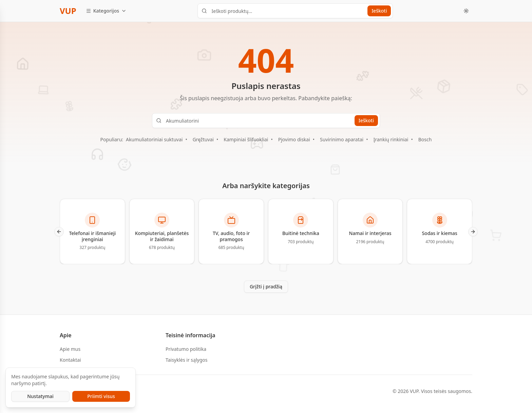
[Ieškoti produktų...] (295, 11)
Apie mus (70, 349)
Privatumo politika (186, 349)
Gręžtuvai (203, 139)
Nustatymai (40, 396)
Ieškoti (379, 11)
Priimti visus (101, 396)
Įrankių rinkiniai (391, 139)
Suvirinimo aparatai (342, 139)
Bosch (425, 139)
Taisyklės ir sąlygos (186, 360)
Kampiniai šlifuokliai (246, 139)
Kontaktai (70, 360)
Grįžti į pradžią (266, 286)
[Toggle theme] (466, 11)
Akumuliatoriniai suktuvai (154, 139)
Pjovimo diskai (294, 139)
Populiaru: (112, 139)
